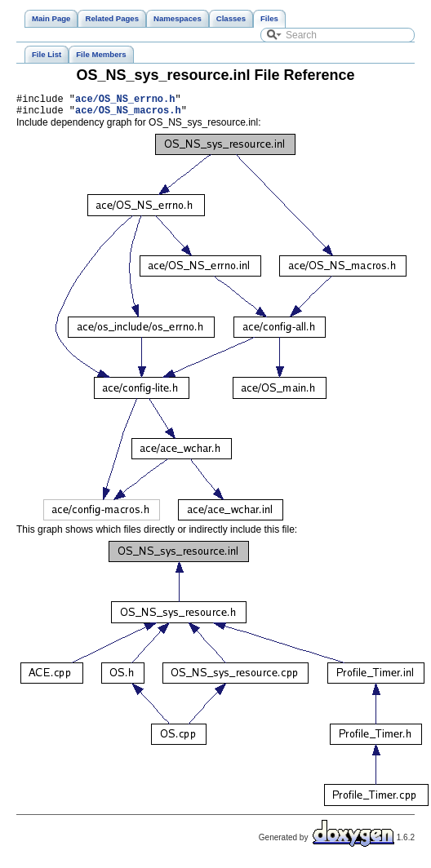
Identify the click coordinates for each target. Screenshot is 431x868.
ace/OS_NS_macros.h (128, 115)
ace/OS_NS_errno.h (125, 101)
